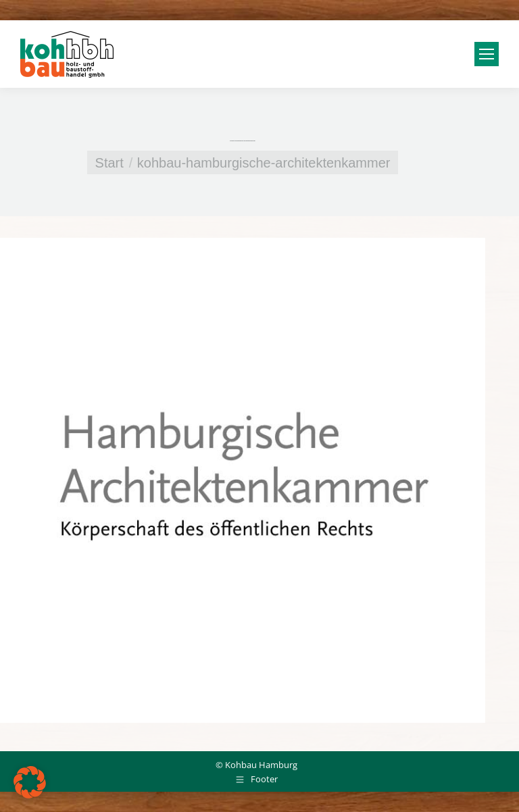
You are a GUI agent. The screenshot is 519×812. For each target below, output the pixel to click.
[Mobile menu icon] (487, 54)
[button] (30, 782)
